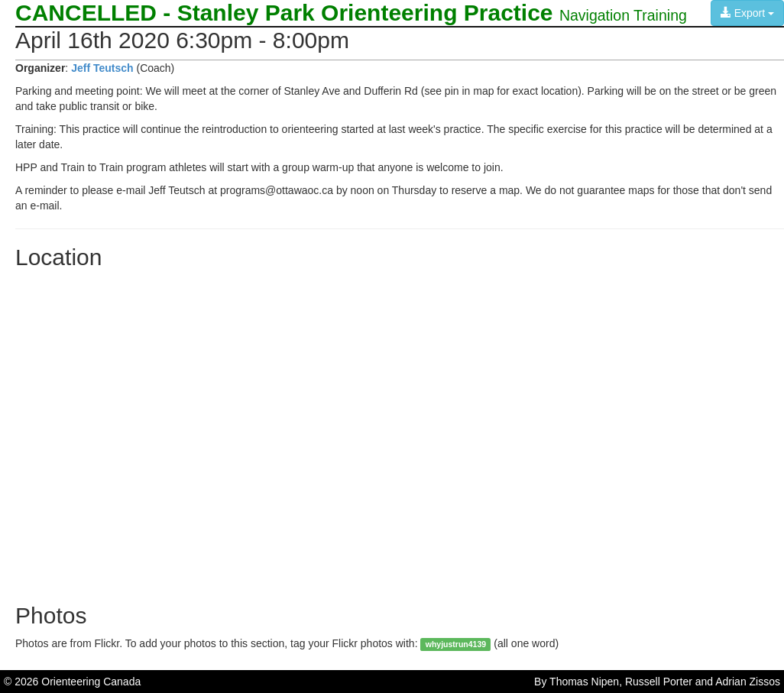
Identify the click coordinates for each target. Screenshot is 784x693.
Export (747, 13)
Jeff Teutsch (102, 68)
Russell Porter (659, 682)
